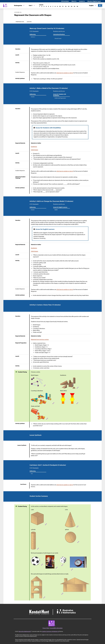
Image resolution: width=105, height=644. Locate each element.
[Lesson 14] (71, 6)
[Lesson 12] (66, 6)
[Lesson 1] (40, 6)
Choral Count (58, 38)
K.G (32, 474)
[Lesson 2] (42, 6)
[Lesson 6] (51, 6)
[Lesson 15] (74, 6)
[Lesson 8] (55, 6)
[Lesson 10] (60, 6)
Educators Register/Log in (94, 1)
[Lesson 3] (44, 6)
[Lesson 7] (53, 6)
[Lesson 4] (46, 6)
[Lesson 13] (69, 6)
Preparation (20, 22)
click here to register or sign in (65, 73)
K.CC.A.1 (33, 37)
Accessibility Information (56, 628)
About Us (74, 1)
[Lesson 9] (57, 6)
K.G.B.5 (33, 97)
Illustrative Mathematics (25, 631)
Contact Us (82, 1)
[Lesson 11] (63, 6)
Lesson (29, 22)
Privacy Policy (46, 628)
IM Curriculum (65, 1)
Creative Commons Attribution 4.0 (50, 631)
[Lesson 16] (77, 6)
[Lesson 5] (48, 6)
